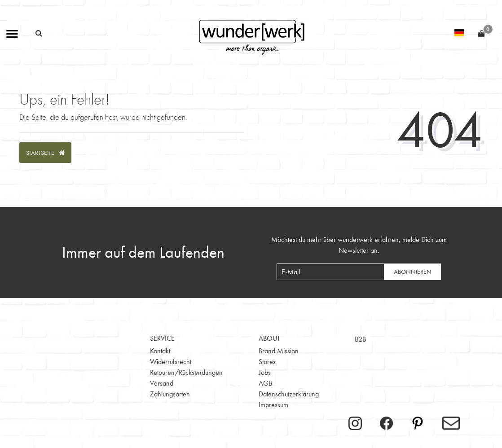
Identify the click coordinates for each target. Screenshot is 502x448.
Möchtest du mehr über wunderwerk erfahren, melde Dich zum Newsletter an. (359, 245)
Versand (162, 383)
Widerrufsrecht (171, 362)
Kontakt (160, 351)
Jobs (265, 372)
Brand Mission (279, 351)
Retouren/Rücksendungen (186, 372)
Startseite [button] (45, 153)
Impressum (273, 405)
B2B (360, 339)
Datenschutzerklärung (289, 394)
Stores (267, 362)
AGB (265, 383)
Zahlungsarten (170, 394)
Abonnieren (413, 272)
